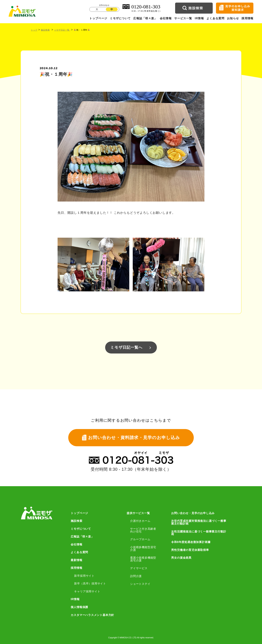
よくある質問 (215, 18)
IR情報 (199, 18)
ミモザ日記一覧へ (126, 347)
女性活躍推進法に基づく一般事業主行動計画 (199, 533)
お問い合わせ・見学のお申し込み (193, 513)
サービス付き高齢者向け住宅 (143, 530)
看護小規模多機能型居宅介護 (143, 559)
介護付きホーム (140, 521)
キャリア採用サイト (87, 592)
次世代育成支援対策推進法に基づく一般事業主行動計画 (199, 522)
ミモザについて (120, 18)
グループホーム (140, 539)
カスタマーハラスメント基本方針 (92, 615)
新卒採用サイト (84, 576)
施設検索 (45, 30)
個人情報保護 (79, 607)
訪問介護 (136, 576)
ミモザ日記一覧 (62, 30)
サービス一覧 (183, 18)
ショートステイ (140, 584)
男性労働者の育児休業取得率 (190, 550)
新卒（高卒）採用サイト (90, 584)
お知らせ (233, 18)
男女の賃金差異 (181, 558)
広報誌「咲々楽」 (145, 18)
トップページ (98, 18)
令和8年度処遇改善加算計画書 (191, 542)
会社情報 (166, 18)
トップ (34, 30)
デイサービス (139, 568)
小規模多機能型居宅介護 (143, 549)
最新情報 (76, 560)
